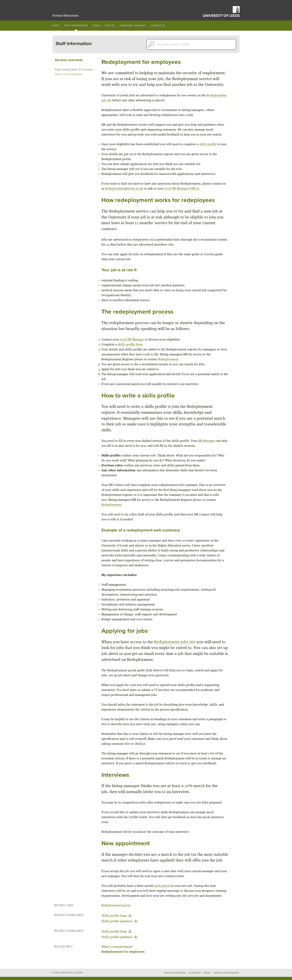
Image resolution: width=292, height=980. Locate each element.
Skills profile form (117, 916)
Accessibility (195, 973)
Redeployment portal (116, 906)
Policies (110, 26)
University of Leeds (221, 11)
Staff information (76, 26)
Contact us (158, 26)
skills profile (208, 144)
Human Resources (66, 16)
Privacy (207, 973)
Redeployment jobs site (175, 642)
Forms (96, 26)
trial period (162, 886)
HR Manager (206, 441)
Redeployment (168, 360)
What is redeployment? (117, 947)
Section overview (69, 60)
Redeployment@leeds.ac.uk (124, 189)
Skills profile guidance (120, 921)
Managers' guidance (133, 26)
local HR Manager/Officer (182, 189)
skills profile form (130, 345)
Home (56, 26)
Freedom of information (226, 973)
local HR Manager (132, 340)
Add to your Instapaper (69, 74)
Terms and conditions (175, 973)
